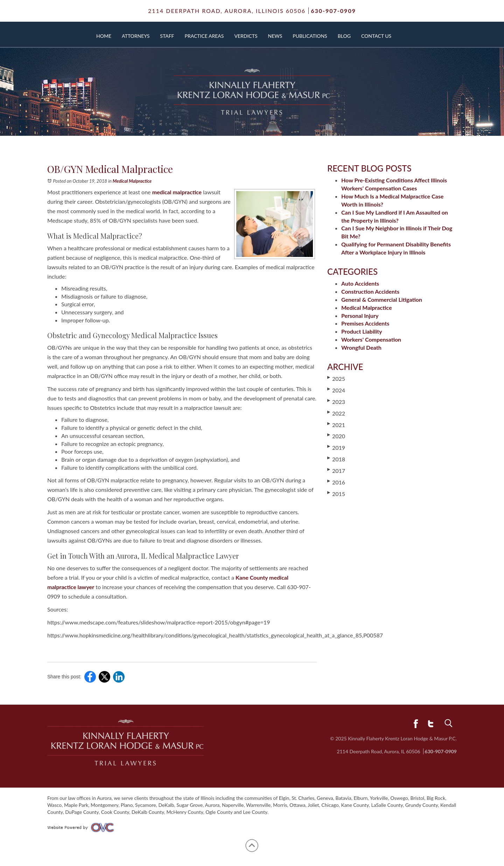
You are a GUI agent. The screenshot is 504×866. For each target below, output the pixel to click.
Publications (310, 36)
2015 (336, 494)
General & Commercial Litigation (382, 299)
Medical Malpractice (132, 181)
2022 (336, 413)
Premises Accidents (365, 323)
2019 (336, 447)
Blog (344, 36)
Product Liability (362, 331)
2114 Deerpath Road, (227, 11)
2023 (336, 401)
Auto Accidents (360, 283)
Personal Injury (360, 316)
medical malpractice (177, 192)
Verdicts (246, 36)
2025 (336, 378)
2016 (336, 482)
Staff (167, 36)
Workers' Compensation (371, 339)
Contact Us (376, 36)
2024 (336, 390)
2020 (336, 436)
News (275, 36)
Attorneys (136, 36)
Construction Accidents (370, 291)
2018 (336, 459)
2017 (336, 470)
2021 (336, 425)
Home (104, 36)
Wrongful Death (361, 347)
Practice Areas (204, 36)
